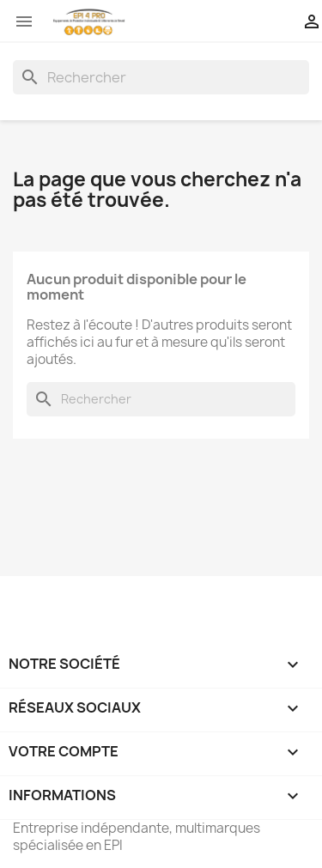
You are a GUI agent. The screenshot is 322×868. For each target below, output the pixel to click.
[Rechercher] (161, 77)
